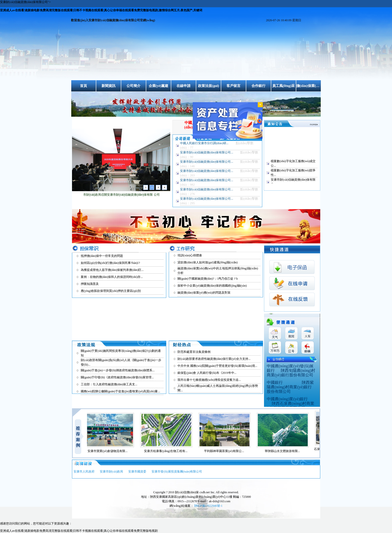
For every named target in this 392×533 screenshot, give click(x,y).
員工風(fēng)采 (284, 86)
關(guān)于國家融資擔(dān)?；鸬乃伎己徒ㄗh (207, 279)
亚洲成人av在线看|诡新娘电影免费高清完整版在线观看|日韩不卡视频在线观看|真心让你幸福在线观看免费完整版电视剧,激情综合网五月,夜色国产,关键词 (101, 10)
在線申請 (183, 86)
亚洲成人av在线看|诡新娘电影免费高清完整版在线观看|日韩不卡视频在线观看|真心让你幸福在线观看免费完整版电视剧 (79, 531)
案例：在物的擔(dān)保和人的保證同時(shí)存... (112, 277)
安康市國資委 (137, 472)
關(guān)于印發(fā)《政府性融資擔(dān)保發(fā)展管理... (117, 377)
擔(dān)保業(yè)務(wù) (308, 86)
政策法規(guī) (208, 86)
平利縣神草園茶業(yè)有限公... (226, 451)
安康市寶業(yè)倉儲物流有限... (110, 451)
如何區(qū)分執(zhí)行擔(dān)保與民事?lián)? (110, 263)
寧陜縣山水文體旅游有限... (285, 451)
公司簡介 (133, 86)
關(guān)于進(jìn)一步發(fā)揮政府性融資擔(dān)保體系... (118, 370)
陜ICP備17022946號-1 (208, 506)
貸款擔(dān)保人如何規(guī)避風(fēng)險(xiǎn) (207, 262)
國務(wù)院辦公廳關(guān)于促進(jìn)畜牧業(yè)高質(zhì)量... (120, 391)
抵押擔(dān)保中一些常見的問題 (102, 256)
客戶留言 (233, 86)
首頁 (83, 86)
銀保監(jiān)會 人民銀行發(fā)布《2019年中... (207, 373)
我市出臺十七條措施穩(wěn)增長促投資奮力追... (209, 380)
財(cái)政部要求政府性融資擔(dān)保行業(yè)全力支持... (214, 359)
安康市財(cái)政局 (111, 472)
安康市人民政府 (84, 472)
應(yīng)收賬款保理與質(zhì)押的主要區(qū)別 (111, 291)
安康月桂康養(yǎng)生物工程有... (168, 451)
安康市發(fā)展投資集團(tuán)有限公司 (177, 472)
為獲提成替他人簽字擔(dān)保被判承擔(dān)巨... (112, 270)
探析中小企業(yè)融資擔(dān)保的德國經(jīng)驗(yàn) (212, 286)
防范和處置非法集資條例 (194, 352)
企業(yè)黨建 (159, 86)
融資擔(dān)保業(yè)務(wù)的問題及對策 (204, 293)
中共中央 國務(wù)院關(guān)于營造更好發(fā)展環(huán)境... (217, 366)
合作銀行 (258, 86)
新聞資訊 (108, 86)
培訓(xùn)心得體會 (190, 255)
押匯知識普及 (90, 284)
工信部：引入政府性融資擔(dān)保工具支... (109, 384)
